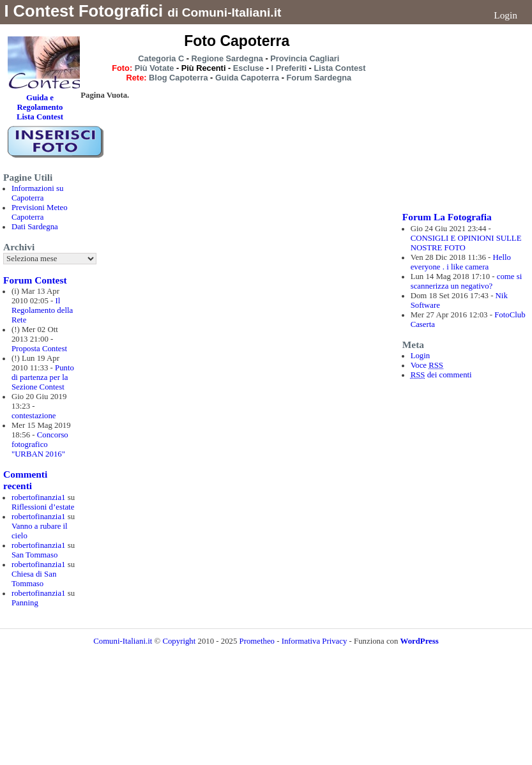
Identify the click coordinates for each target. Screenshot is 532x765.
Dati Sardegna (35, 227)
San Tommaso (34, 555)
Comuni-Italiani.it (123, 641)
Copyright (180, 641)
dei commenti (441, 375)
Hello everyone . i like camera (461, 262)
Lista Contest (339, 68)
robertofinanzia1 (39, 497)
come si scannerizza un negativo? (467, 281)
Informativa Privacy (315, 641)
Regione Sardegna (227, 58)
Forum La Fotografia (447, 217)
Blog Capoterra (178, 78)
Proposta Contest (39, 349)
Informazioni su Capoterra (37, 193)
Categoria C (161, 58)
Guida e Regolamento (40, 102)
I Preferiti (289, 68)
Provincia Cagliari (305, 58)
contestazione (34, 416)
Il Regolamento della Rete (42, 310)
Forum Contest (35, 280)
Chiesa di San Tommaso (34, 579)
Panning (25, 603)
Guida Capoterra (247, 78)
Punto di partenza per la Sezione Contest (43, 377)
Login (505, 15)
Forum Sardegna (319, 78)
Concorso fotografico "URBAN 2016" (40, 444)
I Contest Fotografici (83, 11)
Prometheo (257, 641)
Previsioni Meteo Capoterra (40, 212)
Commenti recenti (25, 480)
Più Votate (155, 68)
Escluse (248, 68)
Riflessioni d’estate (43, 507)
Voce (427, 365)
